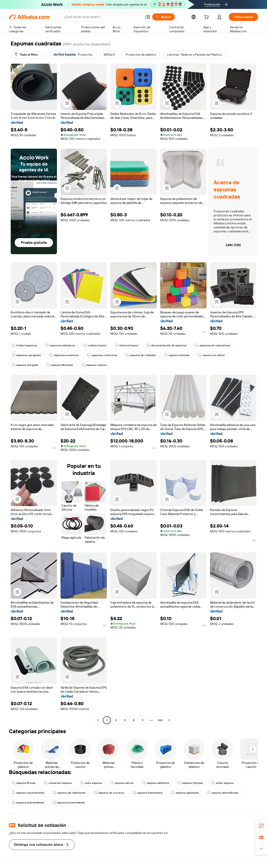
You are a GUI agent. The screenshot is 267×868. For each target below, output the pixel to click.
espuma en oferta (211, 355)
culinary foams (95, 345)
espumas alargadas (26, 355)
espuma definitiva (156, 783)
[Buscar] (163, 17)
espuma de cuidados (141, 355)
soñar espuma (222, 783)
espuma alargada (25, 365)
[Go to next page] (169, 720)
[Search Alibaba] (103, 17)
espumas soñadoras (60, 345)
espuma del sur (122, 783)
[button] (148, 17)
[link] (261, 826)
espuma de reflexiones (69, 793)
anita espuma (91, 783)
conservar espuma (58, 783)
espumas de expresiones (213, 345)
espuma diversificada (223, 793)
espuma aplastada (185, 793)
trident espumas (24, 345)
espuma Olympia (190, 783)
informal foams (126, 345)
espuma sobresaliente (28, 803)
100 (160, 720)
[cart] (207, 18)
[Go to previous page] (98, 720)
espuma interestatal (148, 793)
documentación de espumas (167, 345)
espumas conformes (102, 355)
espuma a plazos (94, 365)
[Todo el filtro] (26, 55)
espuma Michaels (60, 365)
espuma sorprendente (69, 803)
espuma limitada (177, 355)
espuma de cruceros (109, 793)
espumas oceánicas (64, 355)
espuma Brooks (24, 783)
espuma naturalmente (28, 793)
